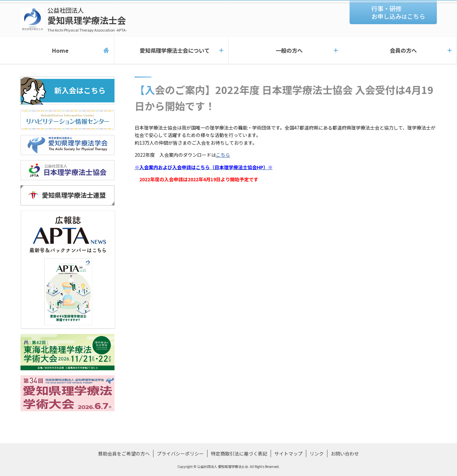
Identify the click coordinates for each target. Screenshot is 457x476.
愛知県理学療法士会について (171, 50)
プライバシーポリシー (180, 454)
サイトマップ (288, 454)
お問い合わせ (345, 454)
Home (57, 50)
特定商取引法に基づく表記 (239, 454)
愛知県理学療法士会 (87, 19)
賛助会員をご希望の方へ (124, 454)
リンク (317, 454)
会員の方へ (400, 50)
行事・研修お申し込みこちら (398, 12)
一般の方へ (286, 50)
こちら (223, 155)
